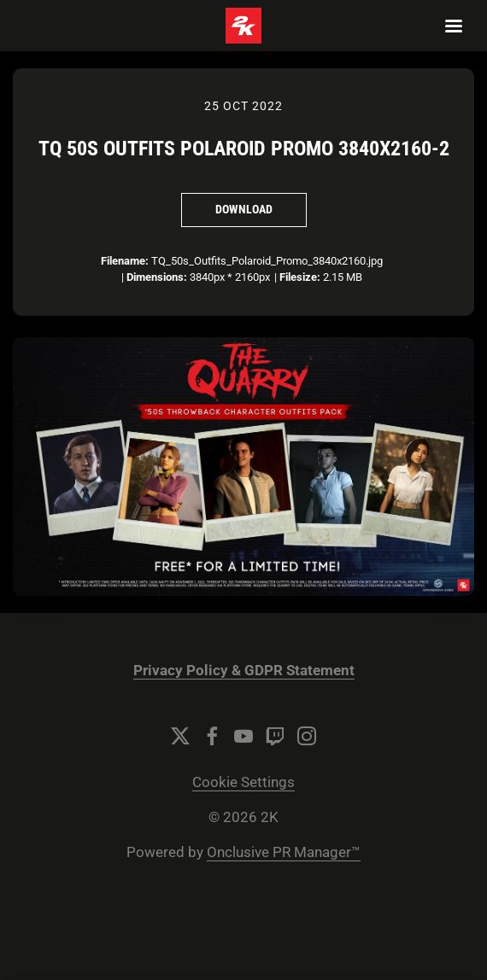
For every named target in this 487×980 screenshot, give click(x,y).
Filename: (125, 261)
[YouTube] (243, 736)
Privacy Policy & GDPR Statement (244, 671)
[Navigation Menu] (454, 26)
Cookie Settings (243, 782)
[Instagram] (307, 736)
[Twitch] (275, 736)
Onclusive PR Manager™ (284, 852)
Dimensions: (157, 277)
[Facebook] (212, 736)
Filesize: (300, 277)
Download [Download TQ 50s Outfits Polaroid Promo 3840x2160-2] (244, 209)
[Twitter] (180, 736)
